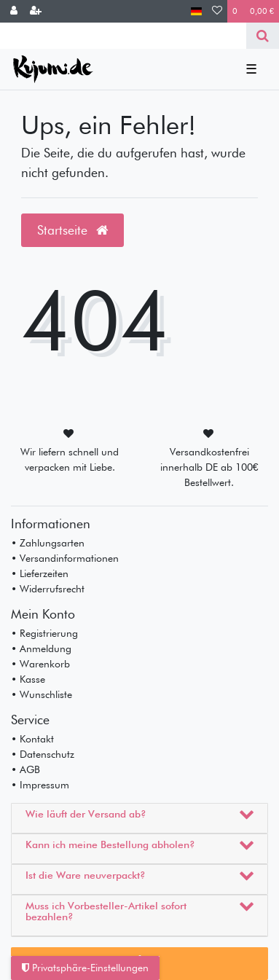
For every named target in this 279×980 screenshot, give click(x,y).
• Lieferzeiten (40, 573)
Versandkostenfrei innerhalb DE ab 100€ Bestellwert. (209, 467)
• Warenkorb (40, 664)
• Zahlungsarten (48, 543)
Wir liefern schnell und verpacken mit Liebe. (70, 459)
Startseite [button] (72, 230)
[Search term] (123, 36)
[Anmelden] (14, 11)
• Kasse (28, 679)
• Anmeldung (41, 648)
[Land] (196, 11)
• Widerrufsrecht (48, 589)
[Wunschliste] (217, 11)
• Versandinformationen (65, 558)
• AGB (25, 769)
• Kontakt (32, 739)
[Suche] (263, 36)
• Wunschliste (42, 694)
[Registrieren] (36, 11)
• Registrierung (44, 633)
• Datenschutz (43, 754)
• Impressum (40, 785)
